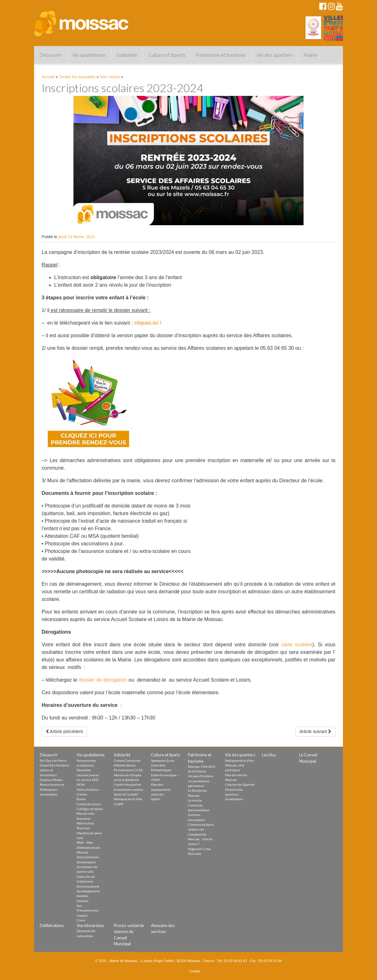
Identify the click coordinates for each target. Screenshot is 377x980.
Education (84, 770)
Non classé (110, 77)
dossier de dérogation (103, 680)
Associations (234, 799)
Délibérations (52, 925)
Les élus (269, 755)
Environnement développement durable (88, 891)
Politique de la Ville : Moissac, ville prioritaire (240, 765)
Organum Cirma (199, 849)
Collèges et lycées (90, 809)
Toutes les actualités (77, 77)
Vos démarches (90, 925)
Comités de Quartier (240, 784)
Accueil (48, 77)
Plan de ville (85, 813)
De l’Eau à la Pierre (53, 760)
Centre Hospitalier (128, 784)
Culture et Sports (167, 55)
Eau (79, 906)
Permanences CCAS (128, 770)
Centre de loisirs (89, 804)
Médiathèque (161, 770)
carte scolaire (297, 645)
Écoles (81, 799)
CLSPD (119, 804)
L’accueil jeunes (88, 775)
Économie (84, 819)
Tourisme (83, 828)
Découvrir (50, 55)
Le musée (195, 800)
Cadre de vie (86, 877)
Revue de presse (52, 784)
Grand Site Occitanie (54, 765)
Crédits (195, 971)
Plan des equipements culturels (161, 789)
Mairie (310, 55)
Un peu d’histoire (200, 776)
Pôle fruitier (85, 823)
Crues (81, 920)
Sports (156, 799)
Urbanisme (85, 881)
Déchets (83, 901)
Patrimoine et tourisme (221, 55)
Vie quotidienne (89, 55)
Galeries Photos (51, 780)
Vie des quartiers (275, 55)
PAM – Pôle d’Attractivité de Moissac (88, 847)
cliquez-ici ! (148, 323)
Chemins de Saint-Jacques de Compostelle (201, 829)
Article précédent (64, 731)
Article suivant (315, 731)
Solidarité (127, 55)
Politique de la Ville (128, 799)
